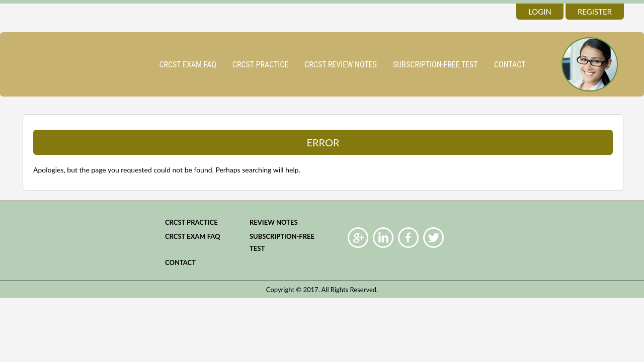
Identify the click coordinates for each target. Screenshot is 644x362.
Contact (510, 65)
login (540, 12)
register (595, 12)
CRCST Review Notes (341, 65)
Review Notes (274, 222)
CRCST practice (260, 65)
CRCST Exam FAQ (188, 65)
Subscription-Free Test (435, 65)
